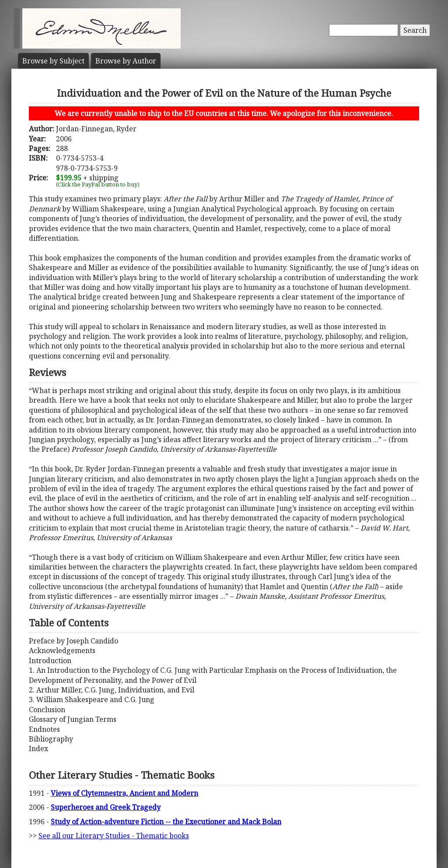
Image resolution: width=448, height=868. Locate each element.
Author (126, 61)
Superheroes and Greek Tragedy (106, 807)
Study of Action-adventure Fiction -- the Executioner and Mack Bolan (166, 822)
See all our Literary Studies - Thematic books (114, 836)
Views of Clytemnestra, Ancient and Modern (124, 793)
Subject (53, 61)
